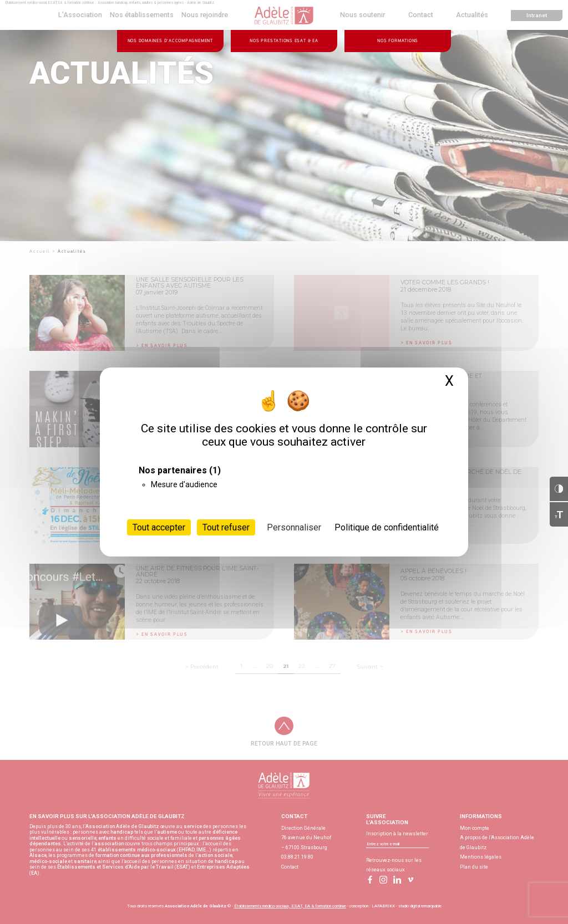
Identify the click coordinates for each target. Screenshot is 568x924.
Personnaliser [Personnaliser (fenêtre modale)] (294, 527)
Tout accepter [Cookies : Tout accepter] (159, 527)
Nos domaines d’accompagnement (170, 41)
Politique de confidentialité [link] (387, 527)
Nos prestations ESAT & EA (284, 41)
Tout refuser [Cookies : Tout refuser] (226, 527)
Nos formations (398, 41)
